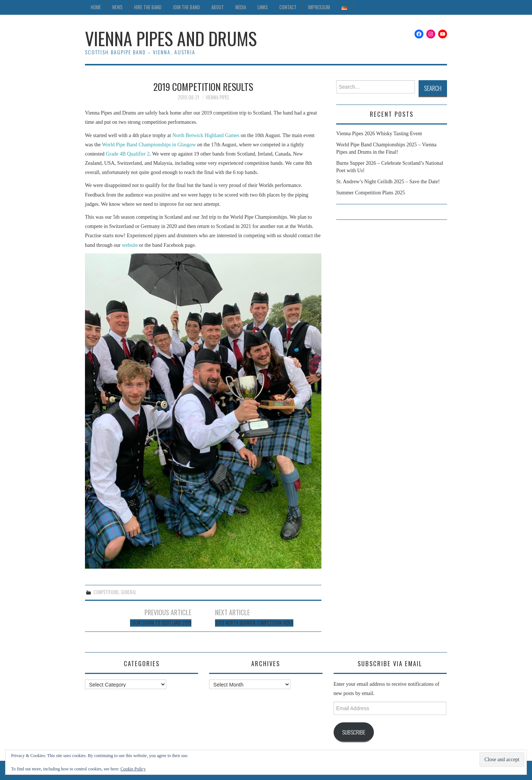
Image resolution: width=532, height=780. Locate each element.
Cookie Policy (133, 769)
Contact (288, 7)
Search (433, 88)
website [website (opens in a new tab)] (130, 245)
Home (96, 7)
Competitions (106, 592)
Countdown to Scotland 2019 (161, 623)
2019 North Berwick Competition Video (254, 623)
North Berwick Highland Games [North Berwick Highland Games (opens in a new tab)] (206, 135)
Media (241, 7)
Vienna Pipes (217, 97)
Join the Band (186, 7)
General (129, 592)
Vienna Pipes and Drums (171, 38)
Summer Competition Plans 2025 (371, 193)
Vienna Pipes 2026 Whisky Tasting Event (379, 134)
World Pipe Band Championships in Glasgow (149, 145)
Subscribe (354, 732)
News (117, 7)
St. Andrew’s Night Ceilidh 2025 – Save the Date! (388, 182)
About (218, 7)
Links (263, 7)
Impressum (319, 7)
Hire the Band (148, 7)
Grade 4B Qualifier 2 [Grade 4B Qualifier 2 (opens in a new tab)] (127, 154)
